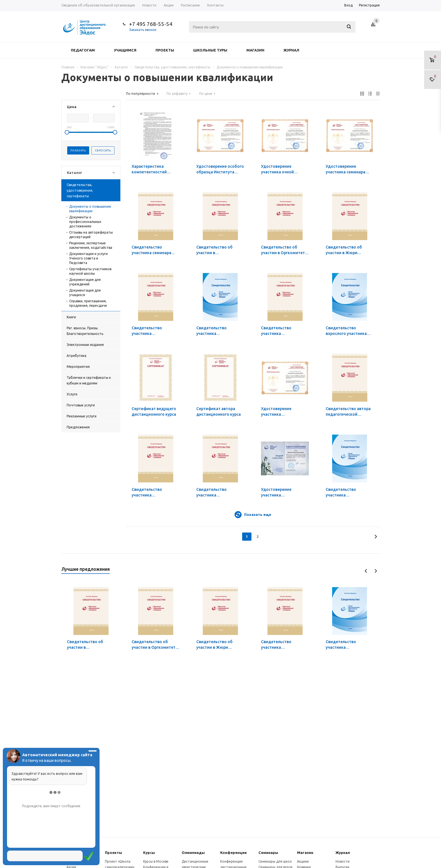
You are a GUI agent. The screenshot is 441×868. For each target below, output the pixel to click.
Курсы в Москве (156, 861)
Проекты (165, 50)
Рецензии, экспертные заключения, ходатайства (91, 245)
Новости (343, 861)
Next (376, 571)
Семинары (268, 853)
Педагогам (83, 50)
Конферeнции (233, 853)
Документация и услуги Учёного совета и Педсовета (88, 258)
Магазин (255, 50)
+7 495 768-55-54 (151, 24)
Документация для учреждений (85, 282)
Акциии (303, 861)
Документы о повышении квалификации (90, 209)
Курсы (149, 853)
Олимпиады (193, 853)
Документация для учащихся (85, 293)
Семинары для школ (275, 861)
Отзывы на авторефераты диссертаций (91, 235)
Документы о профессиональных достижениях (85, 222)
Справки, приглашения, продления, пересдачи (88, 303)
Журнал (291, 50)
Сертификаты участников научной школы (90, 271)
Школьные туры (210, 50)
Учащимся (125, 50)
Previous (366, 571)
